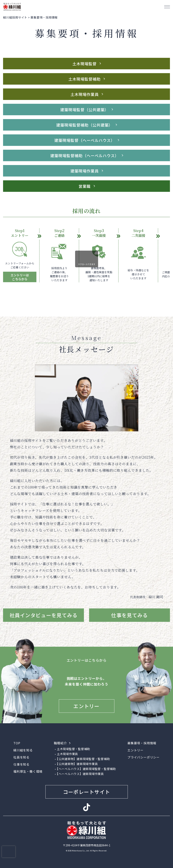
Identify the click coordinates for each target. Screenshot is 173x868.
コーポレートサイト (87, 792)
